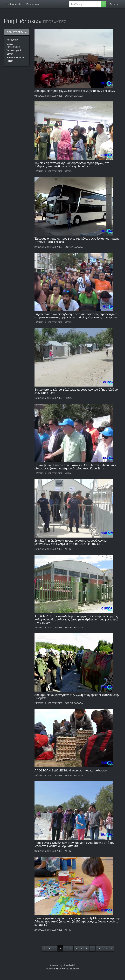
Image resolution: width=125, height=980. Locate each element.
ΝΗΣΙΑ (10, 61)
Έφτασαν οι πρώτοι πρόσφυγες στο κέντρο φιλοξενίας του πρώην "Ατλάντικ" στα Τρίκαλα (77, 240)
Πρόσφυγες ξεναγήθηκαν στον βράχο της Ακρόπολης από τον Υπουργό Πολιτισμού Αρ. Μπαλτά (74, 844)
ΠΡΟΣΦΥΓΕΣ (13, 47)
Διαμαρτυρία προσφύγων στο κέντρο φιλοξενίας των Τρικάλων (75, 91)
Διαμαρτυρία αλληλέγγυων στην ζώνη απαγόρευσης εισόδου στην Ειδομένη (77, 697)
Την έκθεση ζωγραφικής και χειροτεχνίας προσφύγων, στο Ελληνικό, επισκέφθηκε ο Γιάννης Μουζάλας (72, 165)
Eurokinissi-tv (13, 4)
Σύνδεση (114, 4)
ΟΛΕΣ (10, 44)
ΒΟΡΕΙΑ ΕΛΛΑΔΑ (16, 58)
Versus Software (70, 969)
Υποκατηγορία (14, 50)
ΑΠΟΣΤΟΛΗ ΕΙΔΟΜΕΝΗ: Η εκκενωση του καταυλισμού (71, 770)
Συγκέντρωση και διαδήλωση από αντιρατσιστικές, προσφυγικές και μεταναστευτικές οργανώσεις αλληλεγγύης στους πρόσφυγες (76, 316)
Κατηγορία (12, 40)
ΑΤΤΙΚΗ (10, 54)
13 (105, 948)
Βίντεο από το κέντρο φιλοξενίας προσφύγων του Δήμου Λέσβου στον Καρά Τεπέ (76, 391)
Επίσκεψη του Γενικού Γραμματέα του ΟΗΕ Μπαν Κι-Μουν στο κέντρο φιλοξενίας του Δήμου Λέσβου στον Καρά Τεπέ (75, 467)
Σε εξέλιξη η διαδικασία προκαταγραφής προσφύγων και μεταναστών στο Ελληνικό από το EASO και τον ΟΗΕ (71, 542)
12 (99, 948)
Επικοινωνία (33, 4)
